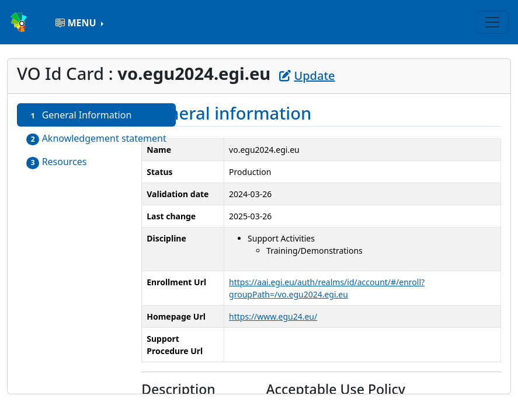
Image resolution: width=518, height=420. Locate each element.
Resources (57, 162)
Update (307, 76)
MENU (77, 23)
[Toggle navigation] (492, 22)
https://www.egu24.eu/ (273, 316)
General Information (79, 115)
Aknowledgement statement (96, 139)
